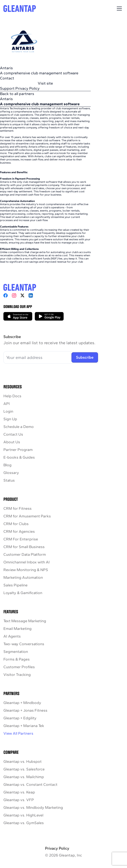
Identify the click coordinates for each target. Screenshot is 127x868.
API (7, 404)
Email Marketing (18, 629)
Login (8, 411)
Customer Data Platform (25, 554)
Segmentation (16, 652)
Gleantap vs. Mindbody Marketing (33, 808)
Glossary (11, 473)
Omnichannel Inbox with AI (27, 562)
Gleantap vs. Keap (19, 792)
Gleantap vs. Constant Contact (30, 785)
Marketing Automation (23, 577)
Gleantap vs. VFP (19, 800)
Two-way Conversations (24, 644)
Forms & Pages (17, 659)
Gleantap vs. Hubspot (23, 761)
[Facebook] (6, 295)
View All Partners (18, 733)
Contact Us (13, 434)
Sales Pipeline (15, 585)
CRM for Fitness (18, 508)
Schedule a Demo (19, 427)
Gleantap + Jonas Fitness (25, 710)
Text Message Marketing (25, 621)
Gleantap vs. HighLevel (23, 815)
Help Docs (12, 396)
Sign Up (10, 419)
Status (9, 480)
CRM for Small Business (24, 547)
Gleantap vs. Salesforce (24, 769)
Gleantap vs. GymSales (24, 823)
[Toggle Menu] (119, 9)
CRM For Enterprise (21, 539)
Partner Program (18, 450)
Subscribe (85, 357)
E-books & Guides (19, 457)
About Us (12, 442)
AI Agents (12, 636)
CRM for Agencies (19, 531)
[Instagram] (14, 295)
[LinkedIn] (31, 295)
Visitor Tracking (17, 675)
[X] (22, 295)
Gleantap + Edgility (20, 718)
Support (7, 88)
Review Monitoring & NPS (26, 570)
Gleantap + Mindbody (22, 703)
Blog (7, 465)
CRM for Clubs (16, 524)
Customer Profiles (19, 667)
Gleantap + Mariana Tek (24, 726)
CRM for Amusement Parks (27, 516)
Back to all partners (17, 94)
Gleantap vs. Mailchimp (24, 777)
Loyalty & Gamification (23, 593)
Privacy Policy (28, 88)
